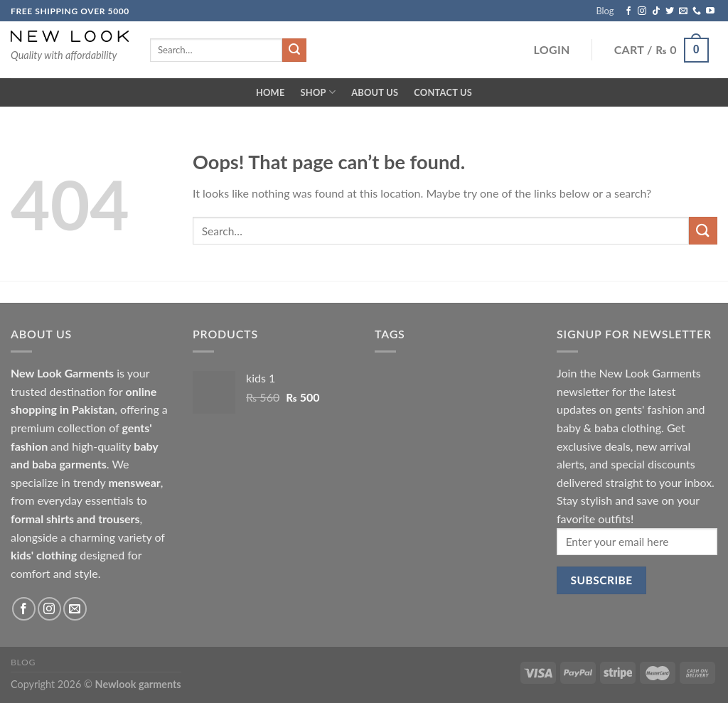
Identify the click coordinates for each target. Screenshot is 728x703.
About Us (375, 92)
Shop (318, 92)
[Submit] (703, 231)
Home (271, 92)
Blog (605, 11)
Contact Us (443, 92)
